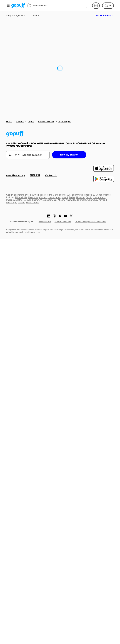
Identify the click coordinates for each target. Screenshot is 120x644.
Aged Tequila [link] (65, 122)
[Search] (59, 6)
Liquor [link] (31, 122)
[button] (108, 6)
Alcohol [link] (20, 122)
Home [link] (9, 122)
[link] (18, 6)
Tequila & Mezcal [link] (46, 122)
